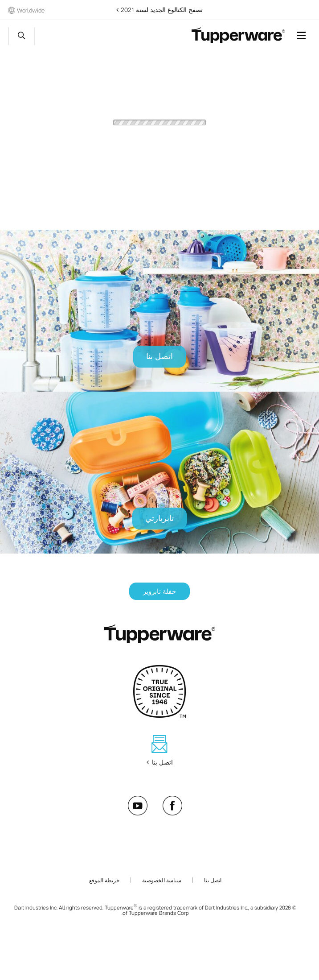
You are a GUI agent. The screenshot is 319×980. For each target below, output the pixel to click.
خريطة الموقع (104, 880)
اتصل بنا (213, 880)
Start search (21, 36)
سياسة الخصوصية (162, 880)
